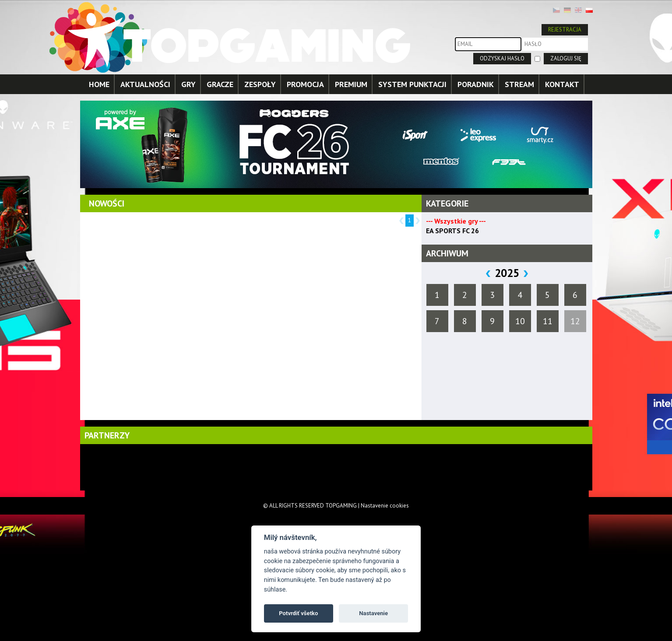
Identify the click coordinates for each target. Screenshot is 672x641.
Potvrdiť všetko (298, 613)
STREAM (519, 84)
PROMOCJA (305, 84)
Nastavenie (373, 613)
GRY (188, 84)
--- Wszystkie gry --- (456, 221)
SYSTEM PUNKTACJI (412, 84)
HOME (99, 84)
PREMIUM (351, 84)
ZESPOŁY (260, 84)
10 (520, 321)
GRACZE (220, 84)
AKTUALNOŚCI (145, 84)
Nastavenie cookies (385, 506)
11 (548, 321)
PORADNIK (476, 84)
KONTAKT (562, 84)
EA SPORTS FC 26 (452, 231)
